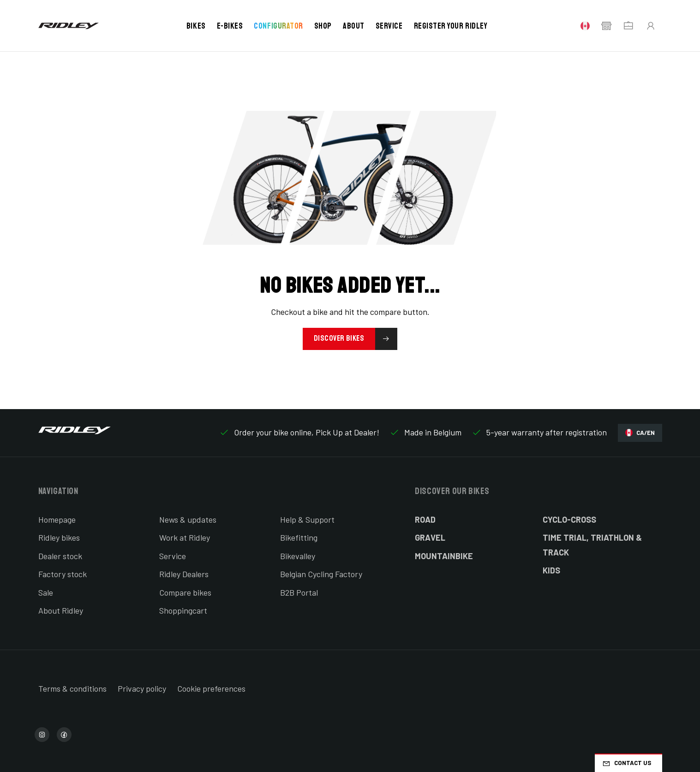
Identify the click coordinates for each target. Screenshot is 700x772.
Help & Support (307, 519)
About (354, 26)
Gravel (430, 537)
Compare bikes (185, 592)
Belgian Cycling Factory (321, 574)
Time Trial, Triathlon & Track (592, 545)
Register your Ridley (451, 26)
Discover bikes (356, 339)
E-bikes (230, 26)
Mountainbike (444, 556)
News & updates (188, 519)
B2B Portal (299, 592)
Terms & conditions (72, 688)
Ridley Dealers (184, 574)
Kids (551, 570)
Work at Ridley (185, 537)
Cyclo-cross (569, 519)
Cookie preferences (211, 688)
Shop (323, 26)
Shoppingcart (183, 610)
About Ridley (61, 610)
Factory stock (63, 574)
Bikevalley (298, 556)
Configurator (278, 26)
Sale (46, 592)
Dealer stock (60, 556)
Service (389, 26)
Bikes (196, 26)
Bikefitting (299, 537)
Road (425, 519)
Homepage (57, 519)
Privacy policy (142, 688)
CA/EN (640, 433)
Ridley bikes (59, 537)
